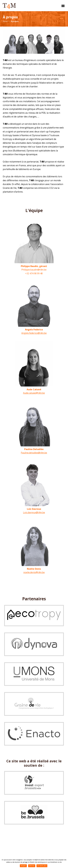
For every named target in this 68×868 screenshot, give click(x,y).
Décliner (32, 866)
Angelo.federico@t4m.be (34, 333)
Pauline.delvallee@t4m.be (34, 453)
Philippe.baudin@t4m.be (34, 270)
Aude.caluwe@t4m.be (34, 393)
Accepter (23, 866)
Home (5, 21)
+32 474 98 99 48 (34, 273)
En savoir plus (42, 866)
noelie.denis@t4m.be (34, 572)
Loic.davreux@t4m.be (34, 512)
